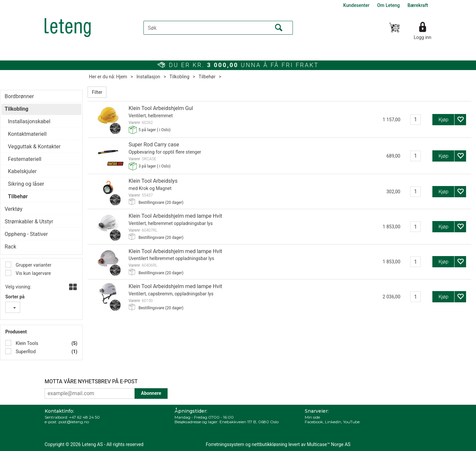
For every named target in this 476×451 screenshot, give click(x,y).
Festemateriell (25, 159)
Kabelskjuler (22, 171)
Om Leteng (388, 5)
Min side (312, 417)
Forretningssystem (225, 444)
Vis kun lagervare (33, 273)
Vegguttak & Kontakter (34, 147)
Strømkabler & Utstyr (29, 222)
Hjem (122, 77)
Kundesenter (356, 5)
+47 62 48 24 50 (84, 417)
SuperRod (25, 352)
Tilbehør (207, 77)
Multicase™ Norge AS (329, 444)
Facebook (314, 422)
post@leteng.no (74, 422)
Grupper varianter (33, 265)
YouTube (351, 422)
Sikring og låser (26, 184)
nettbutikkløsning (270, 444)
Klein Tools (26, 343)
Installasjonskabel (29, 121)
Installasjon (148, 77)
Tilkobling (179, 77)
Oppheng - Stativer (26, 234)
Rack (10, 247)
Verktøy (14, 209)
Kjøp (443, 120)
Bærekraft (418, 5)
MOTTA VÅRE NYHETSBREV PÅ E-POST (91, 381)
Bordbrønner (19, 96)
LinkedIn (333, 422)
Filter (97, 92)
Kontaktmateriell (27, 134)
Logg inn (422, 37)
